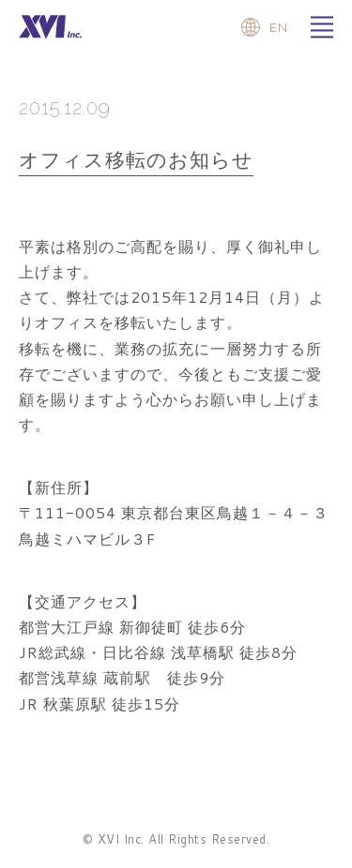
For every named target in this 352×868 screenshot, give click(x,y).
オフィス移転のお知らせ (136, 159)
